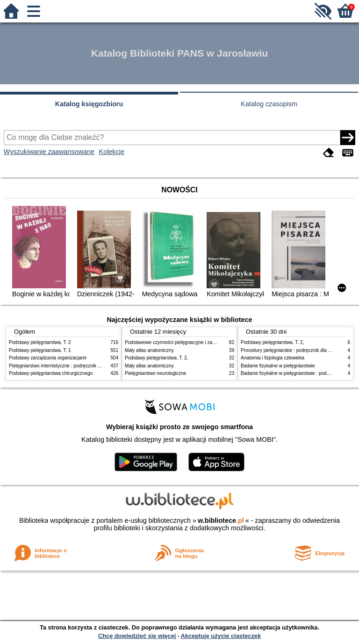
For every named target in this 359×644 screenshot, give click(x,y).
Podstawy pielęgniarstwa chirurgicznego (51, 373)
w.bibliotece (221, 520)
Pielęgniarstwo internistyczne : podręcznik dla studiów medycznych (79, 366)
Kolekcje (112, 152)
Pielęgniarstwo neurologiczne (155, 373)
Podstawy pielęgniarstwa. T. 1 (40, 350)
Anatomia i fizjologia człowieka (273, 358)
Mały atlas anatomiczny (149, 350)
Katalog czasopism (269, 104)
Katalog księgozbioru (89, 104)
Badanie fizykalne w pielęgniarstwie (278, 366)
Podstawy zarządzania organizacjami (48, 358)
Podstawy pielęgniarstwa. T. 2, (156, 358)
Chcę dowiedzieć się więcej (137, 636)
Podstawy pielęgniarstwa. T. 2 (40, 342)
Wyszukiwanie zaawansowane (49, 152)
